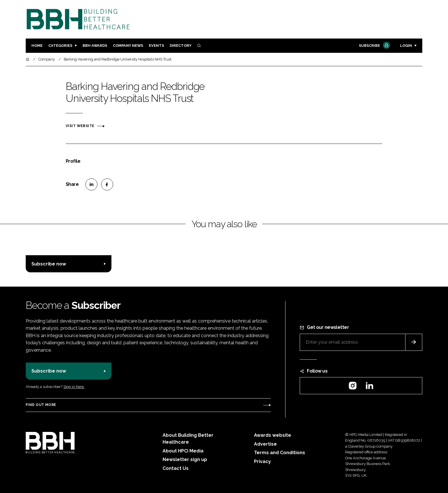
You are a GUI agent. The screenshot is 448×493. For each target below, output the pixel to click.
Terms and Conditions (280, 453)
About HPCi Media (183, 451)
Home (37, 46)
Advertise (265, 444)
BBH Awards (95, 46)
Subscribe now (49, 264)
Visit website (80, 126)
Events (156, 46)
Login (406, 46)
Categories (60, 46)
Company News (128, 46)
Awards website (273, 435)
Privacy (262, 461)
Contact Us (176, 468)
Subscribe (374, 46)
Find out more (41, 405)
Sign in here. (74, 387)
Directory (181, 46)
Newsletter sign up (185, 459)
